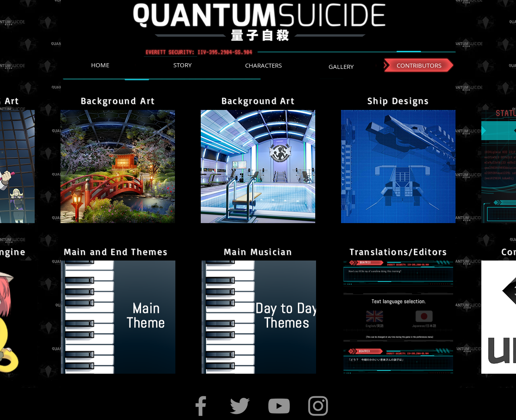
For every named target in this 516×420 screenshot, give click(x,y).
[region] (118, 167)
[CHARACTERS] (263, 65)
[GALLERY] (341, 66)
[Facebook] (201, 406)
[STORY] (182, 65)
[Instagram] (318, 406)
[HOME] (100, 65)
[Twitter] (240, 406)
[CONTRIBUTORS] (419, 65)
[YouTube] (279, 406)
